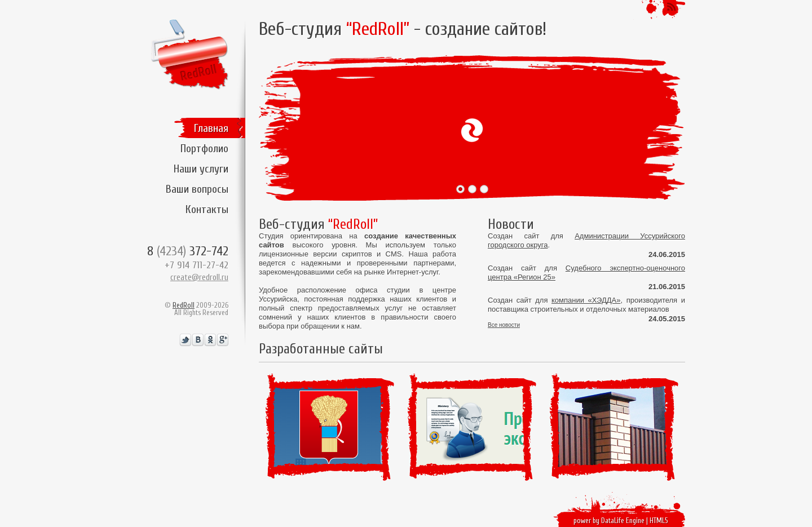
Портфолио (204, 149)
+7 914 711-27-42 (197, 265)
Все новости (504, 325)
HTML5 (659, 521)
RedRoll (184, 305)
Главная (211, 128)
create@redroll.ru (199, 278)
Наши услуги (201, 169)
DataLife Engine (623, 521)
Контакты (207, 209)
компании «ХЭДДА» (586, 300)
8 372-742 (188, 251)
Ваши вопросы (197, 189)
